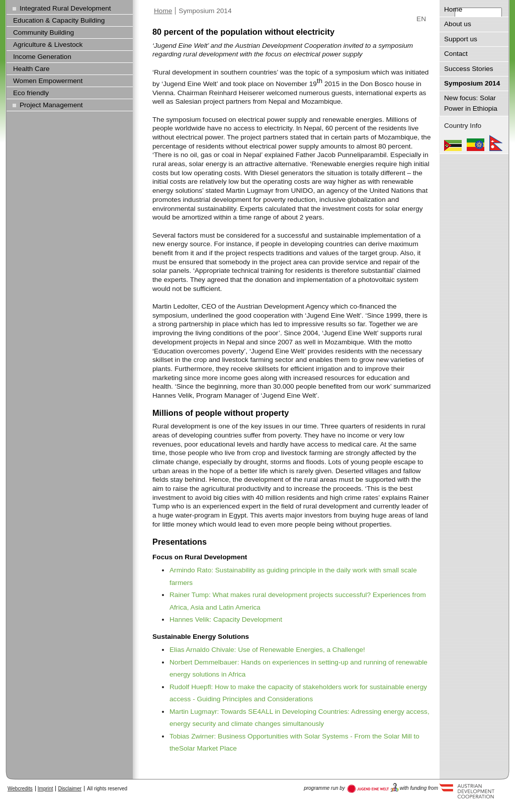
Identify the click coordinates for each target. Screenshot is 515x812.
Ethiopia (476, 143)
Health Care (31, 69)
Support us (461, 39)
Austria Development (373, 788)
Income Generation (42, 57)
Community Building (44, 32)
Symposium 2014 (205, 11)
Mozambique (453, 143)
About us (458, 24)
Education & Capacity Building (59, 20)
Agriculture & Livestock (48, 45)
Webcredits (20, 789)
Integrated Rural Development (65, 8)
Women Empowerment (48, 81)
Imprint (46, 789)
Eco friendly (31, 93)
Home (163, 11)
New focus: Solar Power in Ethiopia (471, 103)
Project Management (51, 105)
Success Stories (469, 69)
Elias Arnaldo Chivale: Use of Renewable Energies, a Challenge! (267, 650)
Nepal (496, 143)
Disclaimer (70, 789)
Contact (456, 54)
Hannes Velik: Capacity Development (226, 619)
